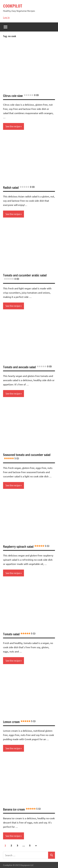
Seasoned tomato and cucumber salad (27, 456)
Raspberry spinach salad (26, 547)
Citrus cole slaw (21, 96)
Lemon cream (19, 722)
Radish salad (19, 188)
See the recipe (13, 126)
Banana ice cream (22, 809)
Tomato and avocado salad (27, 367)
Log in (6, 17)
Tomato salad (19, 634)
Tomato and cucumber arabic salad (25, 277)
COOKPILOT (13, 6)
